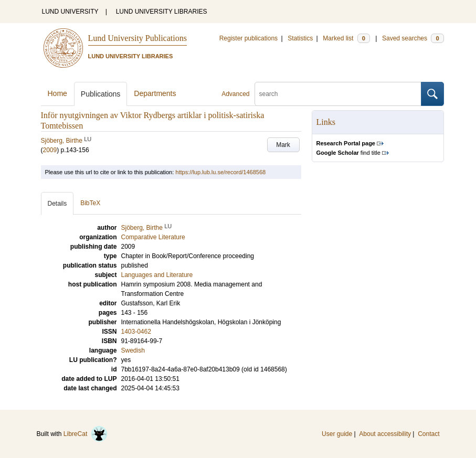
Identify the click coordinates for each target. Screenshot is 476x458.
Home (57, 93)
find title (348, 153)
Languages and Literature (157, 275)
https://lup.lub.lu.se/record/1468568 (220, 172)
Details (57, 204)
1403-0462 (136, 332)
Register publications (248, 38)
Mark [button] (283, 145)
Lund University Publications (137, 38)
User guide (337, 434)
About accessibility (385, 434)
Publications (101, 94)
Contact (429, 434)
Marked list (346, 38)
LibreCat (86, 434)
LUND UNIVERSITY (70, 12)
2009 (50, 150)
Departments (155, 93)
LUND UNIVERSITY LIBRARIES (162, 12)
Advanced (235, 94)
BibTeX (90, 203)
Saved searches (413, 38)
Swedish (133, 350)
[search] (338, 94)
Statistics (300, 38)
